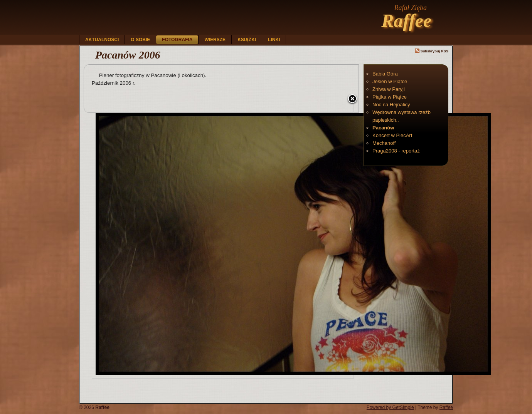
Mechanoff (384, 143)
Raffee (406, 21)
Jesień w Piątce (390, 81)
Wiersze (215, 40)
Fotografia (177, 40)
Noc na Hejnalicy (391, 105)
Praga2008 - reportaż (396, 151)
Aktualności (102, 40)
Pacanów (383, 128)
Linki (274, 40)
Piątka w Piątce (390, 97)
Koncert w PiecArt (392, 135)
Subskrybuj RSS (432, 51)
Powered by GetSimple (390, 407)
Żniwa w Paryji (389, 89)
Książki (247, 40)
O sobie (140, 40)
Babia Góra (385, 74)
